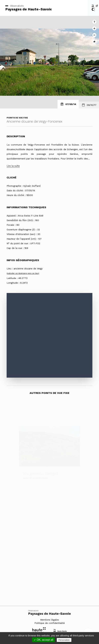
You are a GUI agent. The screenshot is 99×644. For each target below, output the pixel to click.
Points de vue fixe (17, 118)
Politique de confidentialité (50, 623)
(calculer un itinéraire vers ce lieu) (23, 273)
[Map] (49, 335)
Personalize (64, 640)
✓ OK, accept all (43, 640)
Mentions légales (50, 620)
